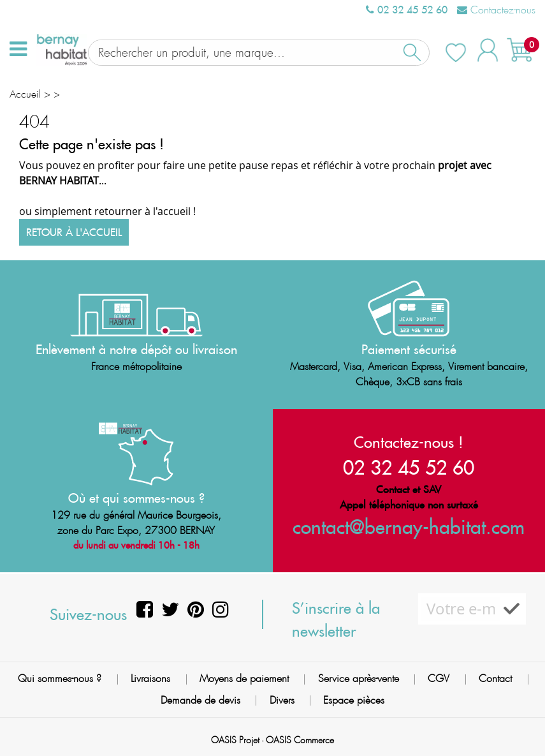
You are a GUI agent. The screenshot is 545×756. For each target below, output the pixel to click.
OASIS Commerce (300, 739)
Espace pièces (354, 699)
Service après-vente (359, 678)
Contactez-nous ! (409, 441)
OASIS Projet (235, 739)
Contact (495, 678)
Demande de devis (200, 699)
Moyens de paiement (244, 678)
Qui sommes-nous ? (60, 678)
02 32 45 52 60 (407, 10)
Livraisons (150, 678)
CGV (439, 678)
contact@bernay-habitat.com (409, 526)
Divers (282, 699)
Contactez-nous (496, 10)
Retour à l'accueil (74, 232)
